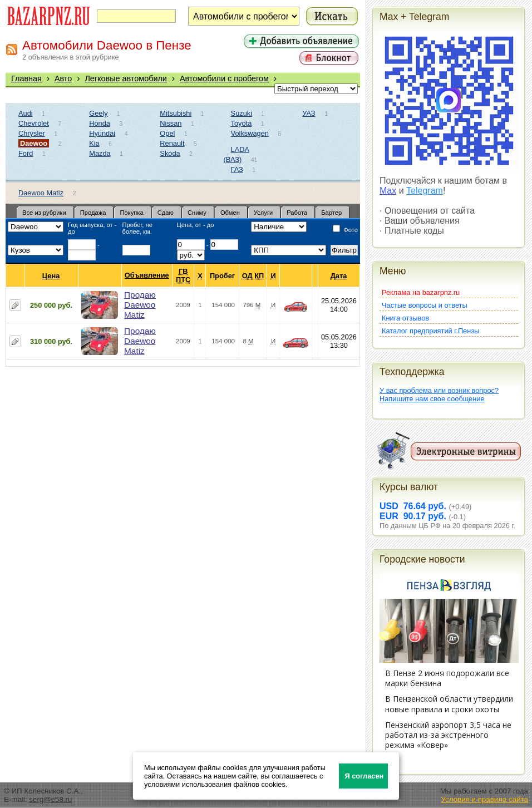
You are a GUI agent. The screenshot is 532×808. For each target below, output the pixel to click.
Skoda (170, 153)
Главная (26, 78)
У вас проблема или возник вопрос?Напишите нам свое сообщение (439, 395)
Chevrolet (34, 123)
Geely (98, 113)
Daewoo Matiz (41, 193)
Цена (51, 276)
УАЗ (309, 113)
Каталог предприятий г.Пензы (430, 331)
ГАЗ (237, 169)
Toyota (242, 123)
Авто (63, 78)
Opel (167, 133)
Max (388, 191)
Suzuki (242, 113)
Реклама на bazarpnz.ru (421, 292)
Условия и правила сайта (484, 799)
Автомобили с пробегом (224, 78)
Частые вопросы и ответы (425, 305)
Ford (26, 153)
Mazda (100, 153)
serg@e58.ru (50, 799)
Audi (26, 113)
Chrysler (32, 133)
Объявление (147, 275)
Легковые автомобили (126, 78)
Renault (172, 143)
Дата (339, 276)
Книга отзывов (405, 318)
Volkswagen (250, 133)
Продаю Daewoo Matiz (140, 305)
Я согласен (364, 776)
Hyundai (102, 133)
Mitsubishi (176, 113)
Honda (100, 123)
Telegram (425, 191)
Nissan (171, 123)
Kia (94, 143)
